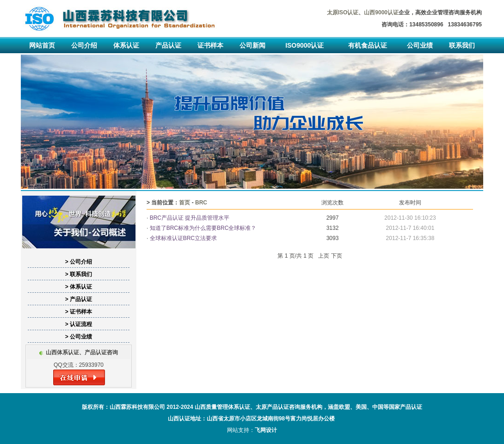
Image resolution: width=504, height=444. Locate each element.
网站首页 (42, 45)
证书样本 (210, 45)
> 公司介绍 (79, 262)
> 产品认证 (79, 299)
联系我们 (462, 45)
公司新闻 (252, 45)
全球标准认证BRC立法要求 (183, 238)
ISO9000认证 (304, 45)
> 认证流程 (79, 324)
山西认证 (179, 419)
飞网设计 (266, 430)
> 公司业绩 (79, 337)
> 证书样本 (79, 312)
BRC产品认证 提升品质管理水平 (190, 218)
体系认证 (126, 45)
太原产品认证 (272, 407)
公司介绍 (84, 45)
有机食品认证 (368, 45)
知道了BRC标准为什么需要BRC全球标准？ (209, 228)
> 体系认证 (79, 287)
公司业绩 (420, 45)
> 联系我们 (79, 274)
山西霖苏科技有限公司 (137, 407)
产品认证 (168, 45)
